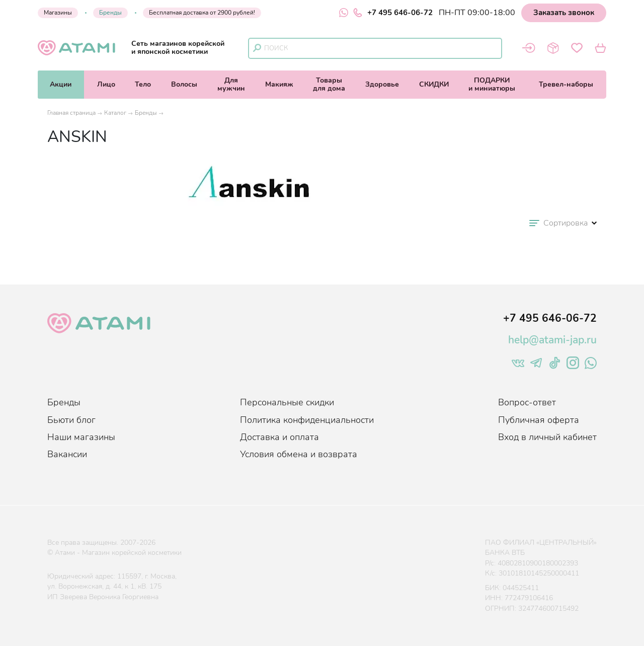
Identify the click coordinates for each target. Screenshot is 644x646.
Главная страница (71, 113)
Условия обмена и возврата (299, 454)
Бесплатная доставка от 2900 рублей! (202, 13)
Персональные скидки (287, 402)
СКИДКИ (434, 84)
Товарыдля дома (329, 84)
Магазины (58, 13)
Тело (143, 84)
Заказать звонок (564, 13)
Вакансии (67, 454)
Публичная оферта (539, 420)
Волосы (184, 84)
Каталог (115, 113)
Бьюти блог (71, 420)
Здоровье (382, 84)
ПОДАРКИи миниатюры (492, 84)
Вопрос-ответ (527, 402)
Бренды (110, 13)
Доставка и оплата (279, 437)
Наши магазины (81, 437)
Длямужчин (231, 84)
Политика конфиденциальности (307, 420)
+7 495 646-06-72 (393, 13)
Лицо (106, 84)
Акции (61, 84)
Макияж (279, 84)
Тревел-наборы (566, 84)
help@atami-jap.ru (552, 340)
